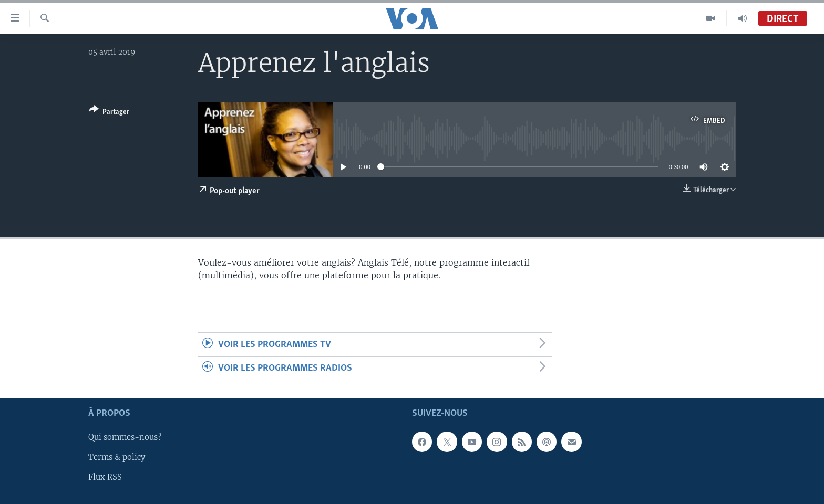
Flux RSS (105, 477)
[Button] (109, 113)
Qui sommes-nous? (125, 437)
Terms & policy (117, 457)
